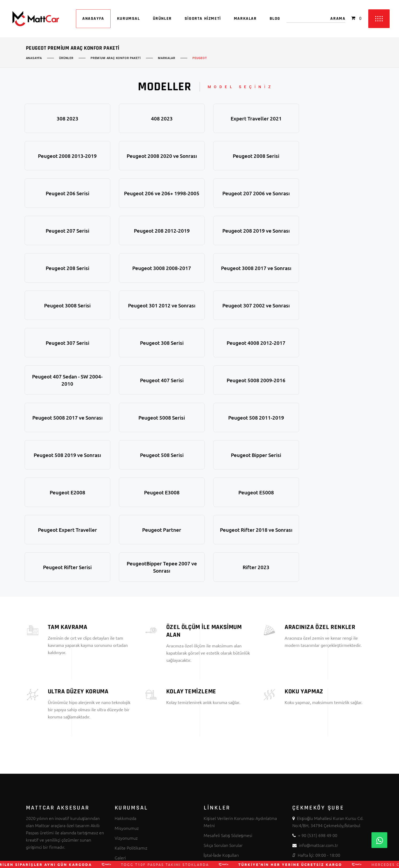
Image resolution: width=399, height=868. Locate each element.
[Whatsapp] (379, 840)
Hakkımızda (125, 706)
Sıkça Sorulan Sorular (223, 733)
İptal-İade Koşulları (221, 743)
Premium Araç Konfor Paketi (116, 58)
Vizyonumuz (126, 726)
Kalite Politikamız (131, 736)
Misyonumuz (127, 716)
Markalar (167, 58)
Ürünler (66, 58)
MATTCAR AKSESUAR (187, 856)
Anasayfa (34, 58)
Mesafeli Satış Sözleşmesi (228, 723)
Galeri (120, 745)
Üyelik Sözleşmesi (221, 753)
